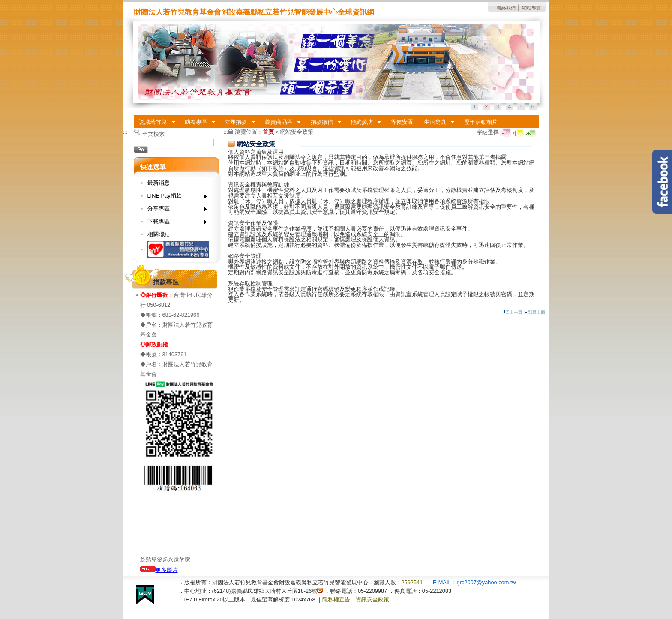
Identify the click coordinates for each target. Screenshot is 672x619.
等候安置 (402, 122)
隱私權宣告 (336, 599)
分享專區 (174, 210)
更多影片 (159, 570)
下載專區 (174, 223)
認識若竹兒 (154, 122)
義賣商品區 (280, 122)
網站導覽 (531, 8)
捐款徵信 (323, 122)
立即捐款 (237, 122)
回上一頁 (513, 312)
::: (495, 8)
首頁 (268, 132)
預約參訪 (363, 122)
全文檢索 (153, 134)
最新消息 (159, 183)
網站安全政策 (297, 132)
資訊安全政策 (372, 599)
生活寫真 (437, 122)
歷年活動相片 (481, 122)
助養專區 (197, 122)
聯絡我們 (506, 8)
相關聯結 (159, 234)
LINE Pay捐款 (174, 197)
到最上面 (535, 312)
